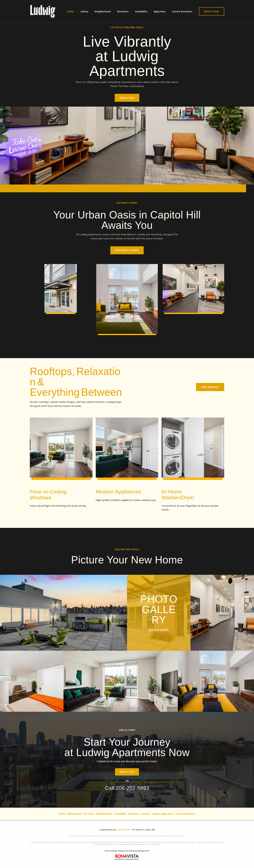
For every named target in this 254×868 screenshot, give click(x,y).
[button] (212, 11)
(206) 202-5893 (124, 830)
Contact (147, 814)
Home (79, 11)
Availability (144, 11)
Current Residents (183, 11)
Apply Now (162, 11)
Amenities (127, 11)
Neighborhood (108, 11)
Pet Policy (87, 814)
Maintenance (71, 814)
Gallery (91, 11)
